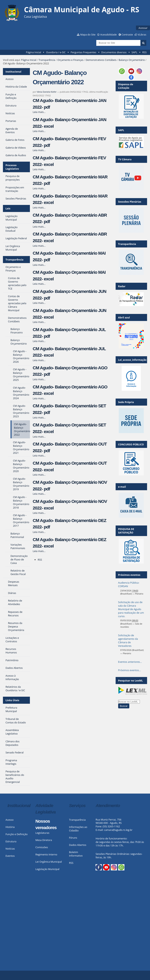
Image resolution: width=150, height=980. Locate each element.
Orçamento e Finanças (70, 60)
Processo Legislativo (12, 167)
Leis (8, 208)
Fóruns (73, 838)
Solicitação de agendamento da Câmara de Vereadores (128, 641)
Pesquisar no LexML (131, 681)
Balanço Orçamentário (132, 60)
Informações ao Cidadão (78, 829)
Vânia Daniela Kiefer (47, 92)
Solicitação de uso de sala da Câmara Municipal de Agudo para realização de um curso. (131, 609)
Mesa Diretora (44, 840)
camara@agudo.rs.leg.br (118, 830)
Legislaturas (42, 833)
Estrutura (11, 841)
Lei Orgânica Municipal (49, 862)
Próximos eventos (129, 575)
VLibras (142, 35)
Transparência (47, 60)
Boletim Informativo (76, 854)
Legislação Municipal (47, 869)
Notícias (10, 849)
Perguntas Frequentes (83, 52)
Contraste (127, 35)
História (10, 827)
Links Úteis (12, 700)
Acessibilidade (108, 35)
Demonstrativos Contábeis (101, 60)
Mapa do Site (88, 35)
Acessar (143, 28)
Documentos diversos (114, 52)
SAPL (134, 52)
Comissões (42, 847)
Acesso (9, 820)
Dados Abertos (78, 845)
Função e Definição (17, 834)
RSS (144, 52)
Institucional (13, 72)
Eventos (10, 856)
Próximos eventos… (129, 670)
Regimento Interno (46, 854)
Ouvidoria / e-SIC (56, 52)
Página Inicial (34, 52)
